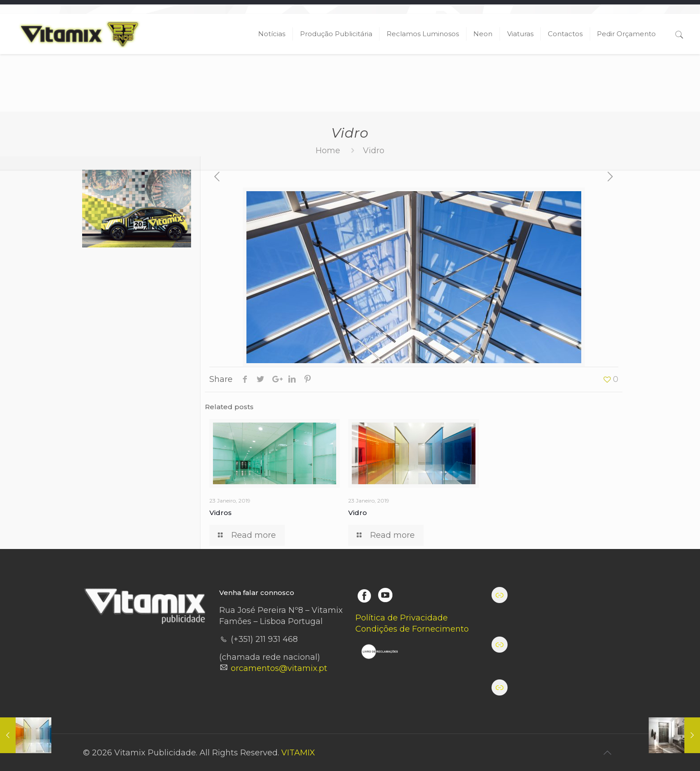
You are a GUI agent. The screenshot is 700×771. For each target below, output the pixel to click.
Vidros (221, 513)
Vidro (358, 513)
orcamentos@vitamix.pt (279, 668)
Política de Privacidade (402, 618)
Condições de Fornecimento (412, 629)
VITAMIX (298, 753)
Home (328, 151)
